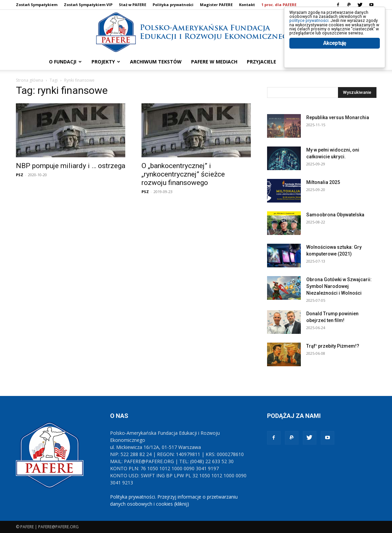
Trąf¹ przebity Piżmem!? (333, 346)
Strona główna (30, 80)
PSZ (20, 175)
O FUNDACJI (65, 62)
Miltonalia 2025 (323, 182)
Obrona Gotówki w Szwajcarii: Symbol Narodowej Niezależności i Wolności (339, 286)
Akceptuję (335, 70)
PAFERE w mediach (214, 62)
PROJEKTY (106, 62)
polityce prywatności (318, 28)
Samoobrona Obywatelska (335, 215)
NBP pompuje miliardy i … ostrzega (71, 166)
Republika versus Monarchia (338, 117)
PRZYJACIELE (262, 62)
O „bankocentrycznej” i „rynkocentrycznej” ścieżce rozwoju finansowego (183, 174)
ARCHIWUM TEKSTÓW (156, 62)
